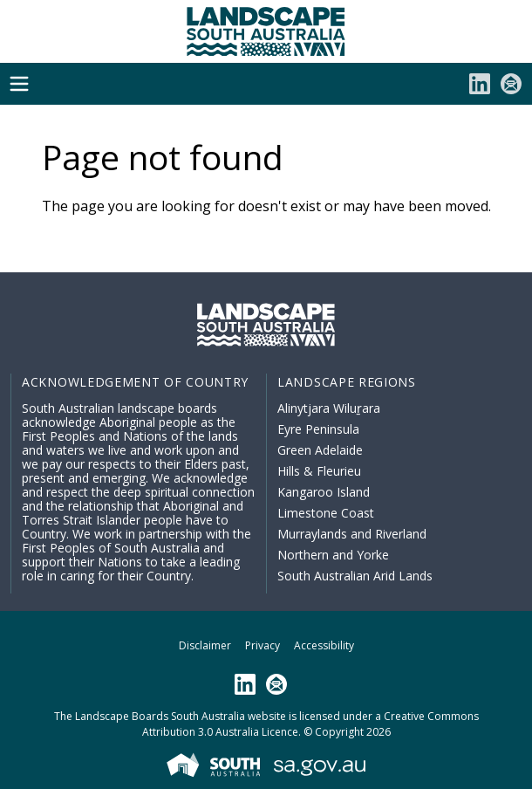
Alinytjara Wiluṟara (329, 408)
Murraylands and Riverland (352, 534)
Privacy (263, 645)
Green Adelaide (320, 450)
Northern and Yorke (333, 555)
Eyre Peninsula (318, 429)
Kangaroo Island (324, 492)
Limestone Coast (326, 513)
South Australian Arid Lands (355, 576)
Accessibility (324, 645)
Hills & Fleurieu (319, 471)
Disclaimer (205, 645)
